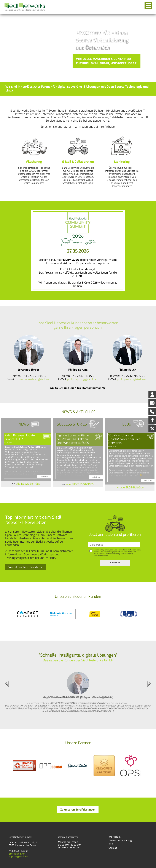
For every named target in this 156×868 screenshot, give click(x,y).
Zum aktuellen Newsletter (26, 567)
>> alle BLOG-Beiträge (130, 488)
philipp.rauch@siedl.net (132, 379)
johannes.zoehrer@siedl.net (33, 379)
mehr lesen (44, 476)
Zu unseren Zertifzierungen (78, 810)
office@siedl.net (17, 854)
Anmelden (115, 563)
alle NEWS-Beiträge (28, 484)
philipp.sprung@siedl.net (83, 379)
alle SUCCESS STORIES (80, 484)
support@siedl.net (18, 857)
